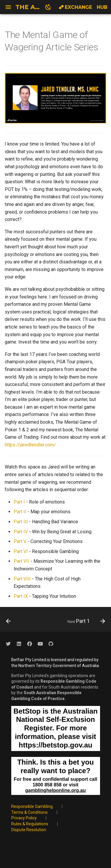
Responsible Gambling (32, 806)
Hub (102, 7)
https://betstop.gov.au (55, 745)
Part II (20, 512)
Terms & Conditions (29, 812)
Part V (20, 541)
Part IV (21, 532)
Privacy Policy (24, 818)
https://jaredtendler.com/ (30, 445)
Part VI (21, 551)
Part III (21, 522)
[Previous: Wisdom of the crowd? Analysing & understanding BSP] (9, 621)
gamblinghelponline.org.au (55, 790)
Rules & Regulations (30, 824)
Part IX (21, 596)
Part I (19, 502)
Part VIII (22, 579)
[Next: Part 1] (85, 621)
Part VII (21, 561)
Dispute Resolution (29, 830)
